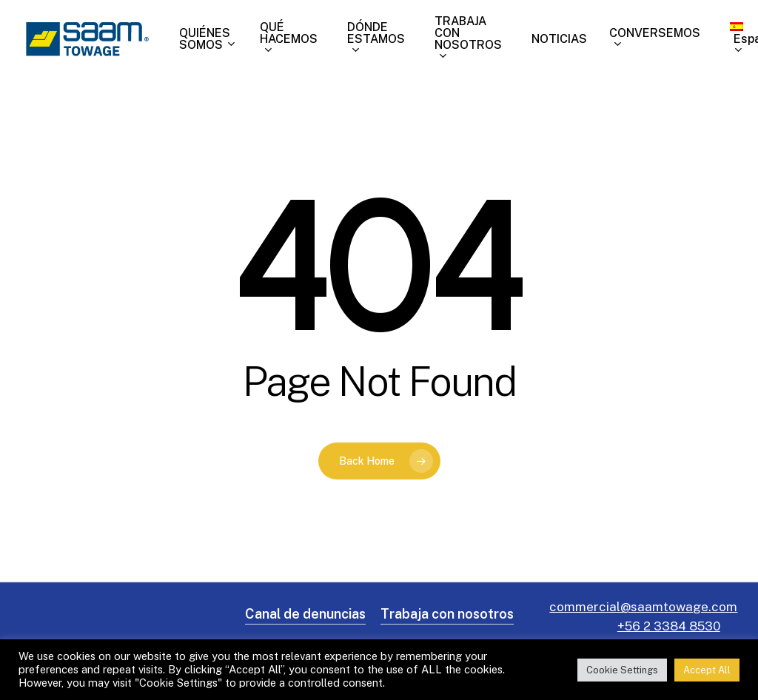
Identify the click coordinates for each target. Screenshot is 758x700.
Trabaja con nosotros (447, 614)
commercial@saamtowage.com (643, 607)
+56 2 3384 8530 (669, 626)
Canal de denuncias (305, 614)
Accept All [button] (707, 670)
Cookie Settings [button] (622, 670)
